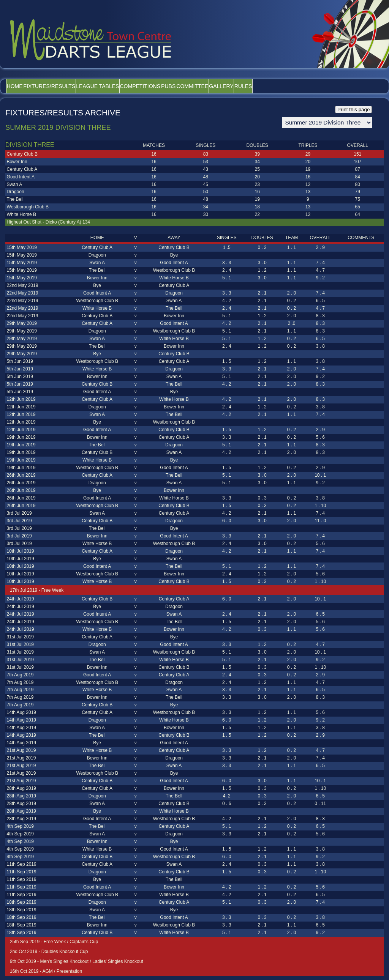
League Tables (123, 86)
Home (20, 86)
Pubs (214, 86)
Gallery (288, 86)
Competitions (176, 86)
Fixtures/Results (65, 86)
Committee (248, 86)
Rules (320, 86)
